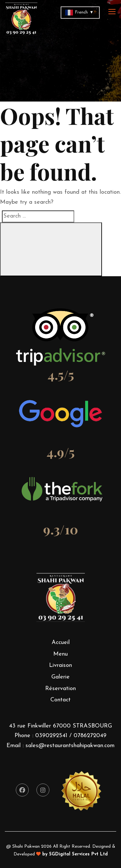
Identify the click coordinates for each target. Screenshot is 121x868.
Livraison (60, 665)
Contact (60, 700)
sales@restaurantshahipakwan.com (70, 746)
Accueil (61, 643)
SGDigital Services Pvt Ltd (78, 854)
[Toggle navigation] (113, 12)
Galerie (60, 677)
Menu (60, 654)
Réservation (60, 689)
